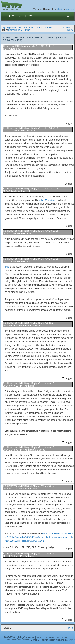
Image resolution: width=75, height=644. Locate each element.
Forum (8, 16)
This (7, 267)
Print (71, 628)
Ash (29, 233)
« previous (68, 27)
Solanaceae (39, 450)
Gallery (24, 16)
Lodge (36, 489)
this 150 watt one (48, 200)
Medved (31, 131)
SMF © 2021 (54, 637)
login (61, 9)
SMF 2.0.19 (42, 637)
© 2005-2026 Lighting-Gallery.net (18, 637)
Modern (48, 27)
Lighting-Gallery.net (12, 27)
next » (70, 30)
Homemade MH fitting (19, 30)
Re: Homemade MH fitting (16, 128)
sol (19, 49)
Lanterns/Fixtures (33, 27)
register (70, 9)
